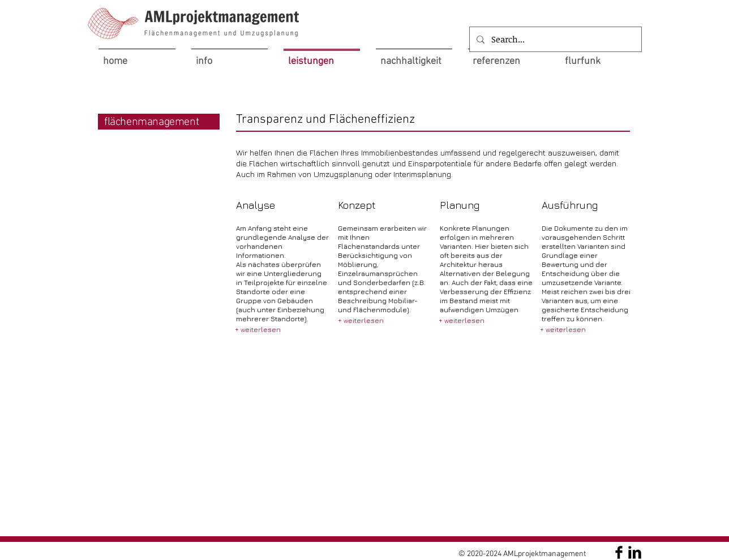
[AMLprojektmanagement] (619, 552)
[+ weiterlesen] (258, 330)
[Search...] (554, 39)
